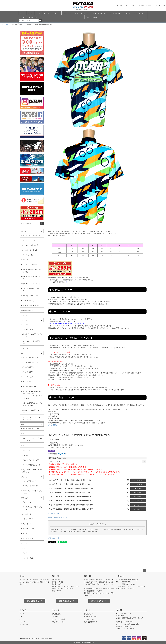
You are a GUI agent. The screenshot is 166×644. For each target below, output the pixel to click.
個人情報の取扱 (47, 638)
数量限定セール (28, 310)
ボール (30, 13)
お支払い (23, 576)
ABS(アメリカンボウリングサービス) (32, 335)
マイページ (128, 5)
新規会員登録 (56, 614)
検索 (40, 21)
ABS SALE (26, 260)
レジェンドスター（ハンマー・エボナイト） (31, 418)
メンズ (25, 445)
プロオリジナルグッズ (93, 17)
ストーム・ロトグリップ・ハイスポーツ (32, 439)
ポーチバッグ (27, 382)
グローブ (56, 13)
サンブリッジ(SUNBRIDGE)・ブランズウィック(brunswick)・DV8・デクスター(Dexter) (33, 395)
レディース (26, 450)
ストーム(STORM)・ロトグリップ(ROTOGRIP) (32, 404)
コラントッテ (27, 524)
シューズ (46, 13)
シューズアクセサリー (30, 348)
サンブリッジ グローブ (30, 486)
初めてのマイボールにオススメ (32, 290)
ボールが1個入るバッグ (30, 357)
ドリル (25, 315)
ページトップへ (144, 570)
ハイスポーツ (27, 324)
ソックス (25, 534)
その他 (25, 553)
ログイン (120, 5)
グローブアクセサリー (30, 481)
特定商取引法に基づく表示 (30, 638)
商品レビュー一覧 (58, 622)
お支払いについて (90, 619)
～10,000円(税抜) (28, 301)
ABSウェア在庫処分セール (31, 465)
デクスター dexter (28, 329)
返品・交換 (88, 576)
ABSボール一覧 (28, 255)
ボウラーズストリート (82, 13)
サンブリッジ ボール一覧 (31, 235)
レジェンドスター (28, 519)
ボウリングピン (28, 538)
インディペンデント (100, 13)
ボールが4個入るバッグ (30, 372)
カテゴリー (24, 610)
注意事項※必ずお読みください (58, 458)
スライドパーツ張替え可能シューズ (32, 342)
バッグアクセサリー (29, 387)
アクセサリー (67, 13)
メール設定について (55, 425)
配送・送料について (91, 617)
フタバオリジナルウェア (31, 460)
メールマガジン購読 (58, 619)
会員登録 (142, 5)
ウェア (22, 13)
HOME (2, 24)
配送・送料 (56, 576)
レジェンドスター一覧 (30, 265)
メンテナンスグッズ (29, 529)
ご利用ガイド (150, 5)
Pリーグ (25, 548)
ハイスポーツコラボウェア (28, 17)
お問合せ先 (120, 576)
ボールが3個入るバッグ (30, 367)
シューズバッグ (28, 377)
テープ (25, 543)
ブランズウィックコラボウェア (134, 13)
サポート (87, 610)
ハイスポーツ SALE (30, 250)
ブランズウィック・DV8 (31, 428)
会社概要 (119, 610)
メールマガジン (161, 5)
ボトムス (25, 455)
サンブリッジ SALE (30, 240)
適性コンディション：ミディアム (32, 278)
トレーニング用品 (28, 558)
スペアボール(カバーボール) (32, 296)
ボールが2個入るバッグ (30, 362)
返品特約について (54, 513)
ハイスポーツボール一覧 (31, 245)
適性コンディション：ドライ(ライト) (32, 271)
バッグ (38, 13)
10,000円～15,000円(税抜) (31, 305)
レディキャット (115, 13)
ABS (24, 433)
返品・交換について (91, 622)
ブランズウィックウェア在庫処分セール (32, 471)
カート (135, 5)
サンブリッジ (27, 502)
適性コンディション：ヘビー (32, 284)
